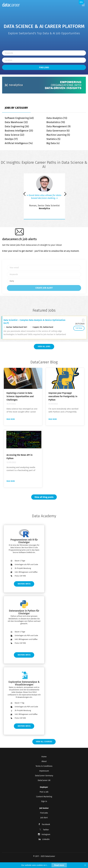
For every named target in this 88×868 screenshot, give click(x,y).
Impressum (44, 771)
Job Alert (44, 818)
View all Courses (44, 742)
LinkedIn (46, 839)
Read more (11, 419)
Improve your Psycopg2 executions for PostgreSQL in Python (63, 396)
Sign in (44, 801)
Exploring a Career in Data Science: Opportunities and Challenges (20, 396)
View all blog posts (44, 497)
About (44, 761)
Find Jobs (44, 67)
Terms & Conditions (44, 766)
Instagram (46, 834)
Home (44, 757)
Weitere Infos (24, 584)
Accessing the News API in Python (19, 457)
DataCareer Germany (44, 776)
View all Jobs (44, 347)
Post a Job (44, 792)
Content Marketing (44, 797)
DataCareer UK (44, 780)
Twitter (46, 830)
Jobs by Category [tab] (16, 108)
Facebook (46, 824)
